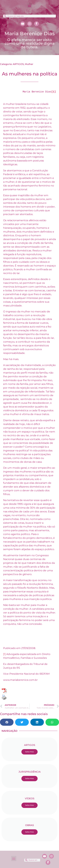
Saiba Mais (29, 752)
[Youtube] (23, 24)
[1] (4, 654)
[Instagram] (30, 24)
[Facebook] (37, 24)
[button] (29, 6)
